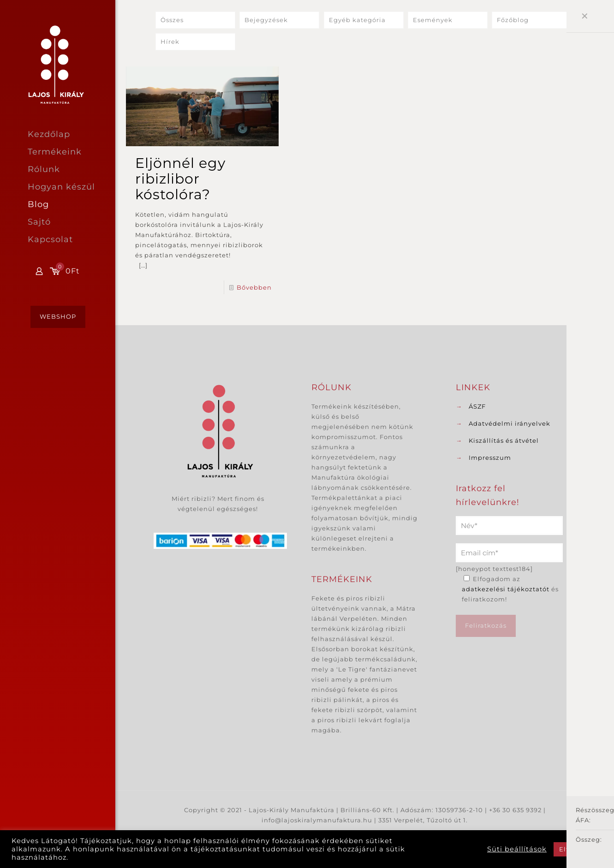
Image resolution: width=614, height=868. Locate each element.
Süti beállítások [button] (517, 849)
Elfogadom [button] (578, 849)
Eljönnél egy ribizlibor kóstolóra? (180, 179)
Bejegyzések (266, 20)
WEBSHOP (58, 316)
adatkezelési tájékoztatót (506, 589)
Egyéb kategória (357, 20)
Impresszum (490, 458)
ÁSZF (477, 407)
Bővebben (254, 288)
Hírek (170, 42)
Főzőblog (513, 20)
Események (433, 20)
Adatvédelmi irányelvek (510, 424)
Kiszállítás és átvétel (504, 441)
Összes (172, 20)
